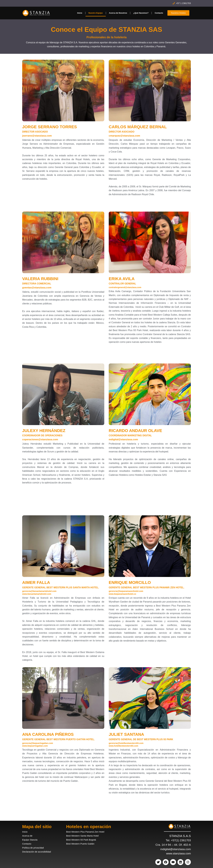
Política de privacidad (34, 848)
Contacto (159, 13)
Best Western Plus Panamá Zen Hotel (87, 832)
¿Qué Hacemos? (141, 13)
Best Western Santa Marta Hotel (84, 836)
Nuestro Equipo (96, 13)
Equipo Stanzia (31, 840)
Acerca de (28, 836)
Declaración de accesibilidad (38, 852)
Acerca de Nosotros (118, 13)
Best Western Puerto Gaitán (82, 844)
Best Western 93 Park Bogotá (83, 840)
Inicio (80, 13)
